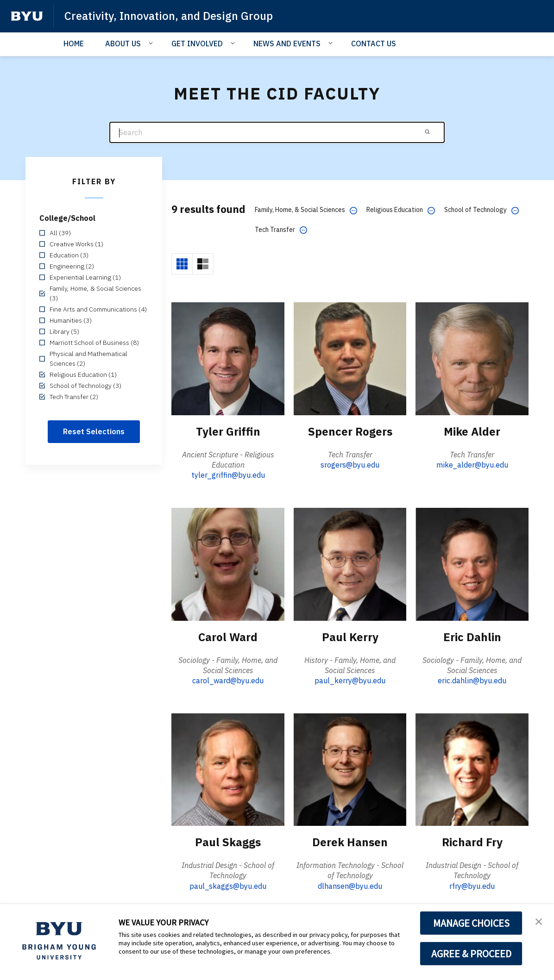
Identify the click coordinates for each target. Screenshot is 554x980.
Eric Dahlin (472, 637)
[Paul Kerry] (350, 564)
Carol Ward (228, 637)
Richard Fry (472, 842)
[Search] (277, 133)
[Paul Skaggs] (228, 769)
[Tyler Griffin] (228, 359)
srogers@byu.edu (350, 465)
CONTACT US (374, 44)
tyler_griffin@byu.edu (228, 475)
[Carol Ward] (228, 564)
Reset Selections (94, 431)
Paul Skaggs (228, 842)
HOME (74, 44)
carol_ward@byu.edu (228, 680)
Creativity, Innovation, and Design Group (169, 16)
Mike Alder (472, 431)
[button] (539, 921)
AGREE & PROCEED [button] (471, 954)
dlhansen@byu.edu (350, 886)
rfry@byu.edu (472, 886)
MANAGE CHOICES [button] (471, 923)
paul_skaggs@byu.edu (228, 886)
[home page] (27, 16)
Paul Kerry (350, 637)
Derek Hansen (350, 842)
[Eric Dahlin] (472, 564)
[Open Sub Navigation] (152, 43)
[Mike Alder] (472, 359)
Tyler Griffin (228, 431)
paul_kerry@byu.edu (350, 680)
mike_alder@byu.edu (472, 465)
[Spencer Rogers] (350, 359)
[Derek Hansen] (350, 769)
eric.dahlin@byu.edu (472, 680)
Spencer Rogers (350, 431)
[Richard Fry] (472, 769)
